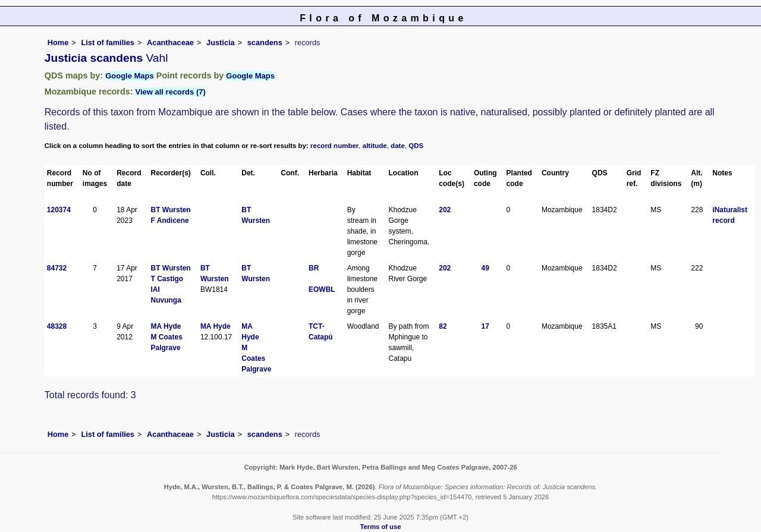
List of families (108, 43)
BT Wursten (171, 210)
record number (334, 146)
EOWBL (322, 289)
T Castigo (167, 279)
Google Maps (130, 76)
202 (445, 210)
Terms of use (381, 527)
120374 (59, 210)
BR (314, 268)
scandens (265, 43)
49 (485, 268)
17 (485, 326)
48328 (57, 326)
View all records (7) (171, 92)
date (398, 146)
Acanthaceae (170, 43)
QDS (416, 146)
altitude (375, 146)
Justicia (221, 43)
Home (58, 43)
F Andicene (170, 221)
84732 (57, 268)
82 (443, 326)
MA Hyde (166, 326)
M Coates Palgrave (256, 358)
